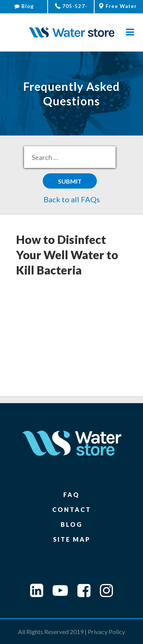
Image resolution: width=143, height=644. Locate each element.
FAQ (71, 495)
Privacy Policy (106, 632)
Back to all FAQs (72, 199)
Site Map (72, 539)
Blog (24, 6)
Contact (72, 509)
